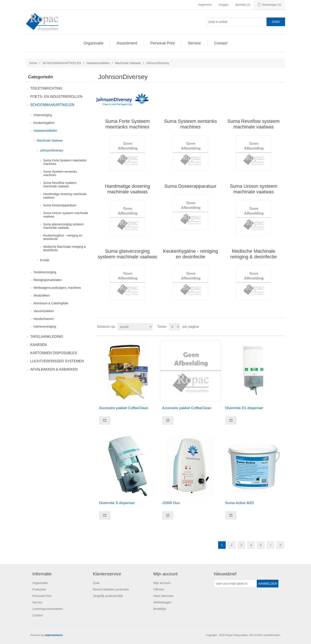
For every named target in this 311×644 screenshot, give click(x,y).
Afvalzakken (42, 295)
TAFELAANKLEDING (47, 337)
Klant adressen (163, 596)
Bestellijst (160, 609)
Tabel (274, 327)
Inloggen (224, 5)
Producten (39, 589)
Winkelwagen (162, 602)
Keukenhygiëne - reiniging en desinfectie (63, 237)
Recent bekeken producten (111, 589)
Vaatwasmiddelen (98, 63)
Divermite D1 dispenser (244, 408)
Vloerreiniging (43, 115)
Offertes (159, 589)
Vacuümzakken (44, 311)
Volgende (271, 545)
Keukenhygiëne (44, 123)
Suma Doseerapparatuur (60, 205)
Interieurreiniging (45, 327)
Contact (221, 43)
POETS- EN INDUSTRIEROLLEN (56, 97)
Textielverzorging (45, 272)
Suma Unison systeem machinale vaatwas (66, 215)
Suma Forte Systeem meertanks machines (65, 162)
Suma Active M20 (239, 503)
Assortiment (127, 43)
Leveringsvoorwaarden (48, 609)
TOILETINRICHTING (46, 88)
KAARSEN (38, 345)
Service (194, 43)
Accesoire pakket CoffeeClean (124, 408)
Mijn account (162, 583)
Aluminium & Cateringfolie (51, 303)
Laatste (280, 545)
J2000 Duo (171, 503)
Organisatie (94, 43)
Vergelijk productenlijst (108, 596)
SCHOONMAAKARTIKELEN (62, 63)
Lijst (281, 327)
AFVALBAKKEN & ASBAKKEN (54, 369)
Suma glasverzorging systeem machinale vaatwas (63, 226)
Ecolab (45, 260)
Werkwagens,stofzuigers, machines (57, 288)
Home (33, 63)
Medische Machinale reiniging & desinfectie (65, 248)
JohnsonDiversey (52, 150)
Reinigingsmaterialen (48, 280)
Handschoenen (44, 319)
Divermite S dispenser (117, 503)
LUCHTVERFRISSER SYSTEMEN (57, 361)
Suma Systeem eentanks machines (60, 173)
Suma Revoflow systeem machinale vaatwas (60, 185)
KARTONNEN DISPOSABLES (54, 353)
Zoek (96, 583)
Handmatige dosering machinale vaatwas (65, 196)
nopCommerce (54, 635)
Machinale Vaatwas (128, 63)
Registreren (205, 5)
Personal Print (163, 43)
